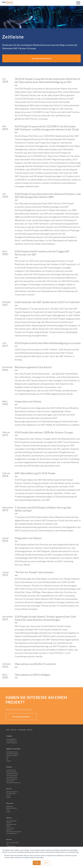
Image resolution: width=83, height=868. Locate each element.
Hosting (8, 795)
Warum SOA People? (12, 821)
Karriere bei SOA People (13, 843)
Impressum (9, 830)
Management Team (11, 824)
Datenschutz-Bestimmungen (14, 832)
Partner (8, 826)
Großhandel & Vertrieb (12, 774)
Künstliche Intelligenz (12, 755)
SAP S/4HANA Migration (13, 754)
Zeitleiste (9, 823)
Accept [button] (37, 863)
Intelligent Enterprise (12, 752)
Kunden (8, 812)
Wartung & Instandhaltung (13, 783)
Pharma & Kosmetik (11, 772)
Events (8, 810)
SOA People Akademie (12, 792)
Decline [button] (46, 863)
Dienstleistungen (11, 794)
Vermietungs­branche (12, 775)
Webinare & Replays (12, 808)
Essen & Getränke (11, 770)
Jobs (8, 844)
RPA (7, 757)
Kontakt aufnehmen (42, 58)
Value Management (11, 739)
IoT (7, 759)
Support (8, 797)
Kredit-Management (12, 743)
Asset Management (12, 741)
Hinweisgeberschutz (12, 833)
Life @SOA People (11, 846)
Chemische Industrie (12, 779)
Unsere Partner (10, 828)
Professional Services (12, 777)
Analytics (9, 761)
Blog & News (10, 806)
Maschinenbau (10, 781)
